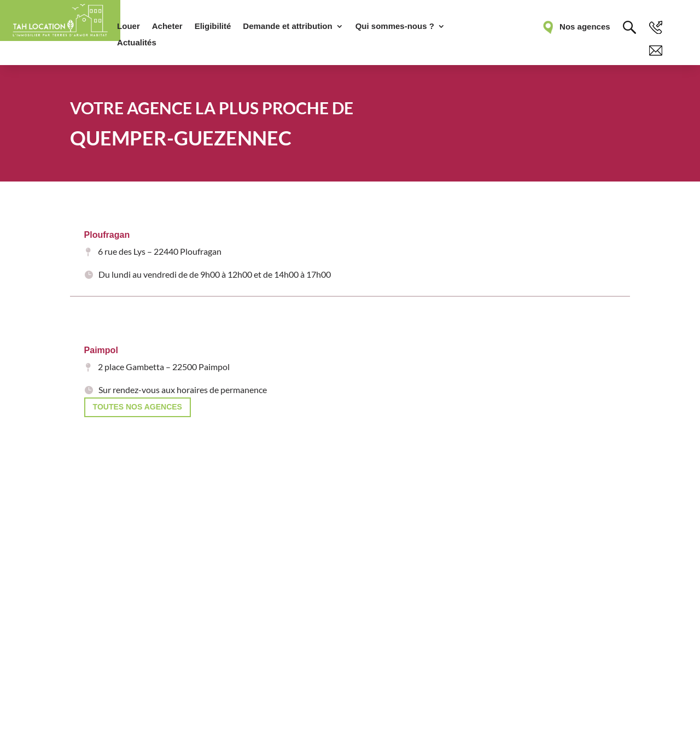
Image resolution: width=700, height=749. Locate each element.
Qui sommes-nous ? (395, 27)
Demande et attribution (287, 27)
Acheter (167, 27)
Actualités (137, 43)
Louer (129, 27)
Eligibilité (213, 27)
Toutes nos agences (138, 407)
